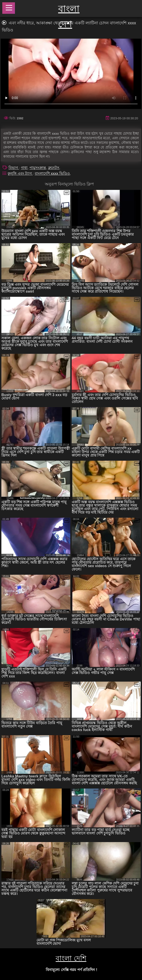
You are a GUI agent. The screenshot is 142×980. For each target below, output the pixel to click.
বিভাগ (14, 168)
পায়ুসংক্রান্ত (38, 168)
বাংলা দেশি (71, 958)
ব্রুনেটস (54, 168)
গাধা (24, 168)
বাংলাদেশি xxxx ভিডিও (52, 173)
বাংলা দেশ (69, 16)
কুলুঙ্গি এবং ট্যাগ (20, 173)
